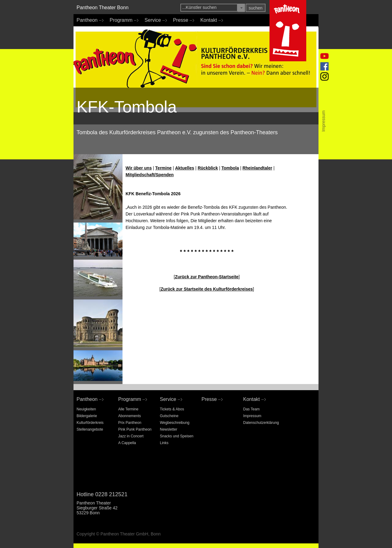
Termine (163, 168)
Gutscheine (169, 416)
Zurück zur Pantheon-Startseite (207, 277)
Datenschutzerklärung (261, 423)
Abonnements (130, 416)
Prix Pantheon (130, 423)
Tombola (230, 168)
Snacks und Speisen (177, 436)
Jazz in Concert (131, 436)
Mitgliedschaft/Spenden (150, 175)
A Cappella (127, 443)
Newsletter (169, 429)
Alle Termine (128, 409)
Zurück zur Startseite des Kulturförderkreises (207, 289)
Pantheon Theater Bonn (103, 8)
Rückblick (208, 168)
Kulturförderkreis (90, 423)
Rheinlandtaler (257, 168)
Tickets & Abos (172, 409)
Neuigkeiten (86, 409)
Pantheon (89, 20)
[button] (241, 8)
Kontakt (210, 20)
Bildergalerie (87, 416)
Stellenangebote (90, 429)
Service (154, 20)
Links (164, 443)
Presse (182, 20)
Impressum (252, 416)
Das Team (251, 409)
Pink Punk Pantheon (135, 429)
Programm (123, 20)
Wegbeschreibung (175, 423)
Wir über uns (139, 168)
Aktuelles (185, 168)
